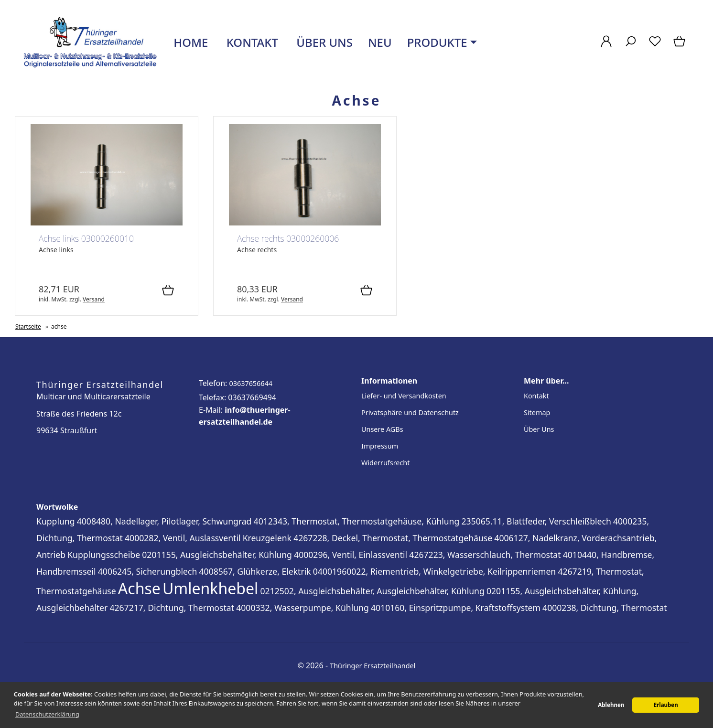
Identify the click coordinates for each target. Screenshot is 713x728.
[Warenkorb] (680, 46)
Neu (380, 42)
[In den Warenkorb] (168, 291)
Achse (139, 588)
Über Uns (539, 429)
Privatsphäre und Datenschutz (410, 412)
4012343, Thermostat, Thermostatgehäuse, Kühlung (357, 521)
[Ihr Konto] (606, 46)
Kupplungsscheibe (104, 555)
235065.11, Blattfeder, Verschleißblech (536, 521)
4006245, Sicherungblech (148, 571)
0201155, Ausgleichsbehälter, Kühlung (217, 555)
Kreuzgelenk (267, 538)
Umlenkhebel (210, 588)
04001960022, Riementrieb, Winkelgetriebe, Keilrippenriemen (434, 571)
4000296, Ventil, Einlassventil (351, 555)
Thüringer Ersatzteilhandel (373, 666)
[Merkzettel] (655, 46)
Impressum (380, 446)
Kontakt (251, 42)
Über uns (323, 42)
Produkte (437, 42)
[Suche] (631, 46)
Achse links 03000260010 (86, 238)
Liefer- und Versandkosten (404, 396)
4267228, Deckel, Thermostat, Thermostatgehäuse (393, 538)
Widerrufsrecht (385, 463)
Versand (94, 299)
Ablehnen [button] (611, 705)
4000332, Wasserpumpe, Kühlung (302, 608)
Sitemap (537, 412)
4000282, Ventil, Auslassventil (183, 538)
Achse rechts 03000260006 (288, 238)
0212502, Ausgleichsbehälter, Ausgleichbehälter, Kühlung (372, 591)
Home (189, 42)
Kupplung (56, 521)
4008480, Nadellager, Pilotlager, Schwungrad (164, 521)
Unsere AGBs (382, 429)
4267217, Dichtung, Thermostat (172, 608)
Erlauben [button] (666, 705)
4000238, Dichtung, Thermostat (605, 608)
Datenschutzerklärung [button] (47, 714)
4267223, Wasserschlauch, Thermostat (485, 555)
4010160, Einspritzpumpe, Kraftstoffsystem (456, 608)
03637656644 (251, 383)
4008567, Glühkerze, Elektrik (255, 571)
